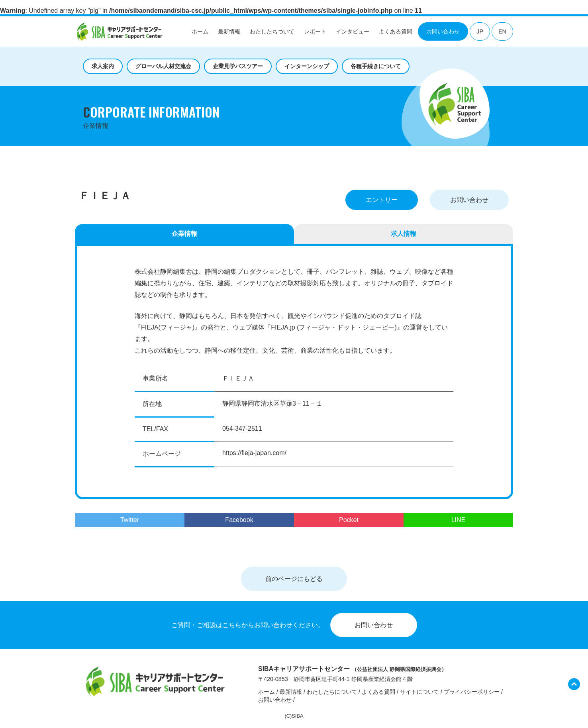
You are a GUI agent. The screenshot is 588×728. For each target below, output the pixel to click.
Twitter (130, 520)
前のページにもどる (294, 579)
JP (480, 31)
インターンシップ (307, 66)
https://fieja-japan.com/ (254, 453)
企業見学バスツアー (238, 66)
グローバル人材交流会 (163, 66)
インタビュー (353, 31)
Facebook (239, 520)
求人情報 (404, 234)
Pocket (349, 520)
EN (502, 31)
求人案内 (103, 66)
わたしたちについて (332, 692)
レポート (315, 31)
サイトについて (419, 692)
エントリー (382, 200)
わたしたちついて (272, 31)
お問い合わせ (443, 31)
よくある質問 (396, 31)
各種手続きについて (376, 66)
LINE (459, 520)
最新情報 (229, 31)
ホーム (200, 31)
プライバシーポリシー (472, 692)
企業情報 (184, 234)
